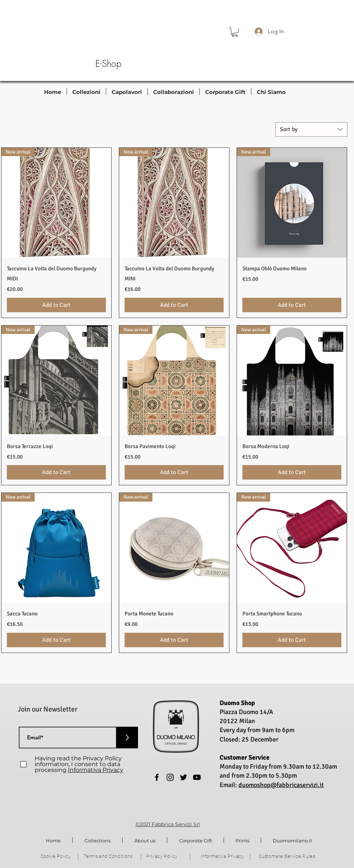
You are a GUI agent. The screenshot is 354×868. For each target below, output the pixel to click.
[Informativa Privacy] (223, 856)
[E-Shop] (108, 64)
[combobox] (311, 129)
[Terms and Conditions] (109, 856)
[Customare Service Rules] (288, 856)
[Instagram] (170, 777)
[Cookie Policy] (56, 856)
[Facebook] (157, 777)
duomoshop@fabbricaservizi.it (281, 785)
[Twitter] (184, 777)
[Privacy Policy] (163, 856)
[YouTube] (197, 777)
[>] (127, 738)
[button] (235, 32)
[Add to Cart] (56, 305)
